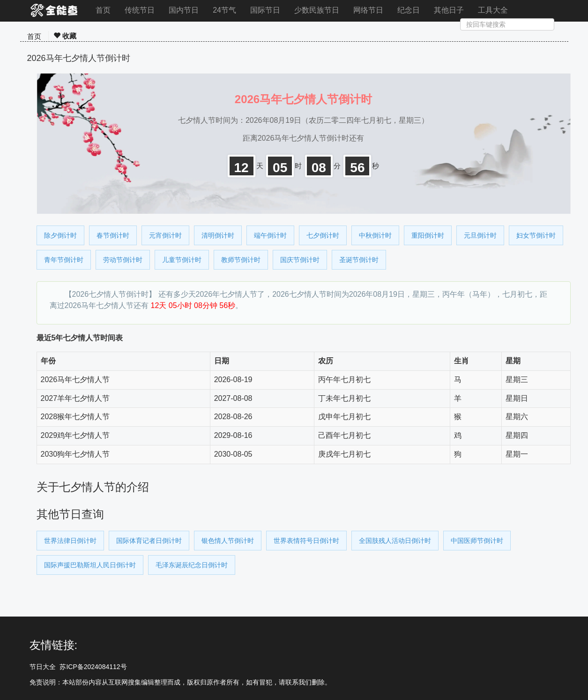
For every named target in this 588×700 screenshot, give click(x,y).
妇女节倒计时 (536, 235)
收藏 (65, 36)
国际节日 (265, 10)
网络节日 (368, 10)
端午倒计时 (270, 235)
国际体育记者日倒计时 (149, 541)
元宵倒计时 (165, 235)
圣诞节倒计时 (359, 260)
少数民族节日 (317, 10)
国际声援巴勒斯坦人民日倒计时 (90, 565)
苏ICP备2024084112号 (93, 667)
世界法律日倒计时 (70, 541)
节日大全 (43, 667)
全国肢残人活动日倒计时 (395, 541)
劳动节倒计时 (123, 260)
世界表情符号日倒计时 (306, 541)
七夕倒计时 (323, 235)
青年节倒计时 (64, 260)
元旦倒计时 (480, 235)
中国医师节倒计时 (477, 541)
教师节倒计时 (241, 260)
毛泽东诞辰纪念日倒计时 (192, 565)
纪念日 (409, 10)
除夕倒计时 (60, 235)
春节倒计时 (113, 235)
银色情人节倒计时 (228, 541)
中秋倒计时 (375, 235)
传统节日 (140, 10)
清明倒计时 (218, 235)
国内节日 (184, 10)
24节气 (224, 10)
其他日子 (449, 10)
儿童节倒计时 (182, 260)
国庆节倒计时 (300, 260)
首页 (103, 10)
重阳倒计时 (428, 235)
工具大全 (493, 10)
